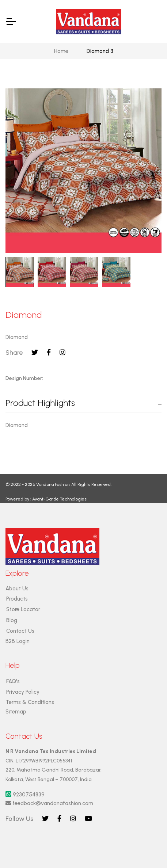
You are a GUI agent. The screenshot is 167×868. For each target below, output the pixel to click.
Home (61, 51)
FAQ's (13, 681)
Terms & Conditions (30, 702)
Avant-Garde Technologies (59, 499)
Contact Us (20, 631)
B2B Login (18, 641)
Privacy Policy (23, 692)
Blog (12, 620)
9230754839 (25, 795)
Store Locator (23, 609)
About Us (17, 589)
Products (17, 599)
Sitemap (16, 712)
